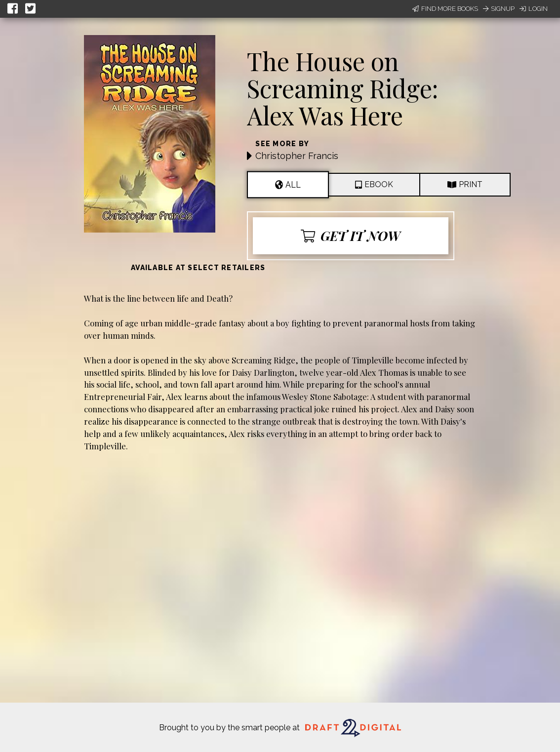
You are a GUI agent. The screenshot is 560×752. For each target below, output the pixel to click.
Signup (499, 9)
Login (534, 9)
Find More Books (445, 9)
